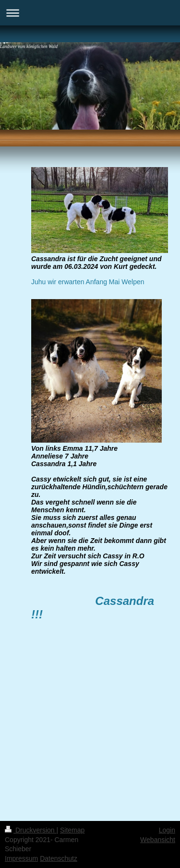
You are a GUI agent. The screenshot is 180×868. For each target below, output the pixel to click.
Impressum (21, 858)
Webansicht (158, 840)
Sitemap (72, 830)
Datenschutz (59, 858)
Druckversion (30, 830)
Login (167, 830)
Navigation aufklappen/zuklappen (90, 13)
